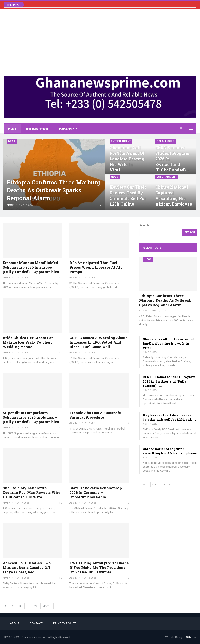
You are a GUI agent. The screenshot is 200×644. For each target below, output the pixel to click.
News (12, 141)
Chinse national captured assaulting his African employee (170, 451)
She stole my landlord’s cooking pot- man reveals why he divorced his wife (32, 492)
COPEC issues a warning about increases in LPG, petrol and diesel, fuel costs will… (98, 342)
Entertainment (37, 129)
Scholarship (68, 129)
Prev (144, 485)
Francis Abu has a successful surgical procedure (96, 415)
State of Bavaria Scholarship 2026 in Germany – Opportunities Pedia (96, 492)
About (15, 623)
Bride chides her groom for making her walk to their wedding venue (28, 342)
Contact (36, 623)
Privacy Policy (65, 623)
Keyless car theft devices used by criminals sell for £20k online (170, 417)
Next (47, 606)
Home (12, 129)
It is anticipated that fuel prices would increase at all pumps (96, 267)
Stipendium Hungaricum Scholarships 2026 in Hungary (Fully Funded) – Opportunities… (32, 417)
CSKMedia (190, 637)
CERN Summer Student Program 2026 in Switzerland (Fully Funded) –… (169, 381)
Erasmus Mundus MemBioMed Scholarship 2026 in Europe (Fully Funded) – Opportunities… (32, 267)
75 (36, 606)
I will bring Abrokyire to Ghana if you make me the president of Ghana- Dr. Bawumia (99, 567)
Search (144, 225)
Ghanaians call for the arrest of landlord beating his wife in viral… (127, 159)
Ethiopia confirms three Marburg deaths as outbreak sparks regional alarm (53, 190)
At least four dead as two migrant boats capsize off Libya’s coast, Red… (27, 567)
